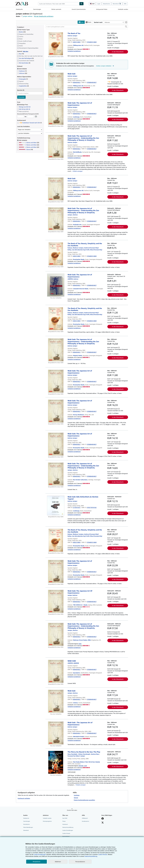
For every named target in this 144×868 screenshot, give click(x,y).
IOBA (80, 644)
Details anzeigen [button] (78, 171)
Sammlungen (37, 9)
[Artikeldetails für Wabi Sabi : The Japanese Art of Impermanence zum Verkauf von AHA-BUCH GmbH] (56, 733)
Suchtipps (77, 795)
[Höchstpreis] (30, 117)
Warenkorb (26, 830)
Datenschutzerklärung (68, 827)
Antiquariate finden (102, 9)
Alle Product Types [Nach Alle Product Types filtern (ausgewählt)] (24, 30)
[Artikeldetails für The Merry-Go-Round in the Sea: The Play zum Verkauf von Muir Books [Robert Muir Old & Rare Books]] (56, 762)
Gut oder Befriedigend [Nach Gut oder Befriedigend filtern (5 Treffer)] (25, 58)
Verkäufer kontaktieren (74, 51)
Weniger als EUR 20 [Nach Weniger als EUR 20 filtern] (24, 107)
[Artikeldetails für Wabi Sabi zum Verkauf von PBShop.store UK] (56, 189)
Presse (64, 821)
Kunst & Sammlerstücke (79, 9)
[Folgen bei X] (103, 823)
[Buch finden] (81, 4)
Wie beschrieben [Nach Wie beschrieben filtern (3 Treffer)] (24, 63)
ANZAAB (81, 766)
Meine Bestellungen (28, 827)
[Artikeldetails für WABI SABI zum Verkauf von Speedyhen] (56, 671)
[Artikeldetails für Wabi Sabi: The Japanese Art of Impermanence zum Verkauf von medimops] (56, 113)
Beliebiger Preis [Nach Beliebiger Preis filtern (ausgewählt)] (23, 105)
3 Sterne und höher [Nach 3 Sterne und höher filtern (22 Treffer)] (29, 145)
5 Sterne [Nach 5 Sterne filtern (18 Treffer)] (26, 149)
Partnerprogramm (47, 821)
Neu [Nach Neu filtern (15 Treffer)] (21, 54)
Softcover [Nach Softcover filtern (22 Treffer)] (22, 73)
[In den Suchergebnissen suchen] (87, 27)
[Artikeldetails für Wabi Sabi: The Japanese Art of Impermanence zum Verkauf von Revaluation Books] (56, 381)
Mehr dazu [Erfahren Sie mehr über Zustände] (26, 51)
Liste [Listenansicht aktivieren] (81, 22)
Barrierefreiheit (66, 836)
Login (99, 4)
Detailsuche (19, 9)
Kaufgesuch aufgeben (24, 798)
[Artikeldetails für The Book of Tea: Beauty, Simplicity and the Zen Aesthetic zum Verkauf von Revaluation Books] (56, 254)
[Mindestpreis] (21, 117)
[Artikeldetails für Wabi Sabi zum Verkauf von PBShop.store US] (56, 84)
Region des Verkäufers (24, 130)
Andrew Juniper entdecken (105, 66)
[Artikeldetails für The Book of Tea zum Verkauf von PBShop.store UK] (56, 44)
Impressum (65, 824)
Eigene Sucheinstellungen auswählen (84, 800)
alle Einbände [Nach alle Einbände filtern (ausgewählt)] (22, 69)
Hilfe (125, 4)
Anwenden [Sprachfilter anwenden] (21, 97)
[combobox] (59, 4)
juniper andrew (28, 16)
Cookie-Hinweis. (103, 854)
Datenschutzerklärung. (91, 856)
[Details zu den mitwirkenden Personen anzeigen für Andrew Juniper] (72, 36)
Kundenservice (85, 821)
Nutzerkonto (106, 4)
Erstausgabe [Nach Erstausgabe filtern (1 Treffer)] (22, 79)
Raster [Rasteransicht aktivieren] (89, 22)
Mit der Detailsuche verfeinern (44, 16)
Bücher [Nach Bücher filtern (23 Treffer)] (21, 32)
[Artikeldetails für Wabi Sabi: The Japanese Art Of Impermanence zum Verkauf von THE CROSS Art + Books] (56, 601)
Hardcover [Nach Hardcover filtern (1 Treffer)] (22, 71)
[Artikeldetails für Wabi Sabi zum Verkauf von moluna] (56, 701)
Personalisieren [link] (80, 862)
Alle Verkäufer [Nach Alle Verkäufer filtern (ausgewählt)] (23, 140)
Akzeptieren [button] (37, 862)
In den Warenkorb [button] (118, 52)
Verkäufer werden (123, 9)
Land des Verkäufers (24, 133)
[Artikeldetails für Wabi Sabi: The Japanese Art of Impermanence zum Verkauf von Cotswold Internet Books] (56, 285)
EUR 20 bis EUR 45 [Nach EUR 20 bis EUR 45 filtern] (24, 109)
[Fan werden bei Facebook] (103, 819)
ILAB (85, 766)
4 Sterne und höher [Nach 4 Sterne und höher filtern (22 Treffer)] (29, 147)
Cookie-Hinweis (66, 833)
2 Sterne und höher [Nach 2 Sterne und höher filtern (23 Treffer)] (29, 143)
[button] (126, 27)
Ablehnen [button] (58, 862)
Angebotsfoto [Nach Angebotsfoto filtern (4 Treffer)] (23, 86)
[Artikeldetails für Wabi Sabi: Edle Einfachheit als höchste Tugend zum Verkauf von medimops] (56, 506)
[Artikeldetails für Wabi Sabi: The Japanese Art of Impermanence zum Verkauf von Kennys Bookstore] (56, 411)
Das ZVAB (65, 818)
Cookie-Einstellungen (40, 854)
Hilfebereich (85, 818)
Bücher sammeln (56, 9)
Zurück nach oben (72, 810)
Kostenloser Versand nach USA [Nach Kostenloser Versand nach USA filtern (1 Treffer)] (29, 123)
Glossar (76, 798)
